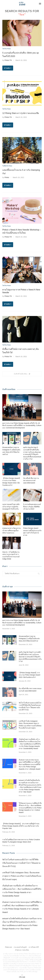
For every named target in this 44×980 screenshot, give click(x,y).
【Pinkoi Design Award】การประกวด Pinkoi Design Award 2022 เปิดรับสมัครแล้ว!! (11, 482)
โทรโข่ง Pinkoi (7, 49)
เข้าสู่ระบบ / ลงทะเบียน (22, 950)
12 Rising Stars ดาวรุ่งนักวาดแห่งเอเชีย (21, 113)
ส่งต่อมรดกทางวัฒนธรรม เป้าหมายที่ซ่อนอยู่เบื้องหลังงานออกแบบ (11, 530)
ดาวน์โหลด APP (34, 947)
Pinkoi (7, 177)
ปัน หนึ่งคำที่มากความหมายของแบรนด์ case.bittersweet (31, 480)
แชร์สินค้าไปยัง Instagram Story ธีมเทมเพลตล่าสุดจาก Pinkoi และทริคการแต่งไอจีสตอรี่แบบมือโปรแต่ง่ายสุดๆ (30, 725)
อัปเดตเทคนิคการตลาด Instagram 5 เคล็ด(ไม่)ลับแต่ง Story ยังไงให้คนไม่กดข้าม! (11, 451)
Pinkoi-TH (8, 60)
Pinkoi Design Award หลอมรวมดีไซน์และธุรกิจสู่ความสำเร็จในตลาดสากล (32, 532)
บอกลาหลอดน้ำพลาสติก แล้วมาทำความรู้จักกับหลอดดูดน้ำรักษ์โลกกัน (11, 507)
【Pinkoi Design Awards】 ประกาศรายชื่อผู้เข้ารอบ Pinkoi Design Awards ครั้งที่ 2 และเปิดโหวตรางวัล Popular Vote (21, 826)
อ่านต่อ (8, 68)
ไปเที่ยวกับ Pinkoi (7, 166)
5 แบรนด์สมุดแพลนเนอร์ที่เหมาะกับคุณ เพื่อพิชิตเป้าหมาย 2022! (32, 507)
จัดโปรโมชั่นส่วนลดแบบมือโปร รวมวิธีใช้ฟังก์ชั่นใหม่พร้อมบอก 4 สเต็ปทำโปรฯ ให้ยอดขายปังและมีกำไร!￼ (30, 706)
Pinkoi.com (9, 947)
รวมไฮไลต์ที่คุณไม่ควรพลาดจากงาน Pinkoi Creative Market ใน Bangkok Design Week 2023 (21, 841)
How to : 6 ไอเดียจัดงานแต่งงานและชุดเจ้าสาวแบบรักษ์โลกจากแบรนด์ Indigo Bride (11, 556)
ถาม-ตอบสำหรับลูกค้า (20, 947)
